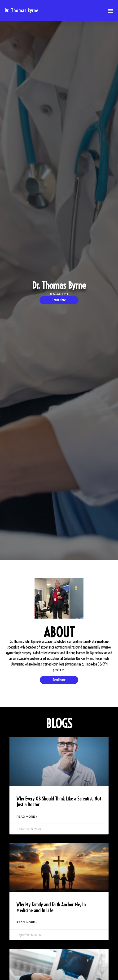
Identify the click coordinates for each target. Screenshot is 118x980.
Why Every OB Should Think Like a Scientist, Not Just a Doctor (59, 802)
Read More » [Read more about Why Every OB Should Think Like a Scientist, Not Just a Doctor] (27, 817)
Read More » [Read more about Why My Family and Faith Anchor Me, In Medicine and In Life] (27, 922)
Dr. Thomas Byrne (22, 10)
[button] (111, 11)
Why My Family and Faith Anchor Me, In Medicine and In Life (51, 907)
